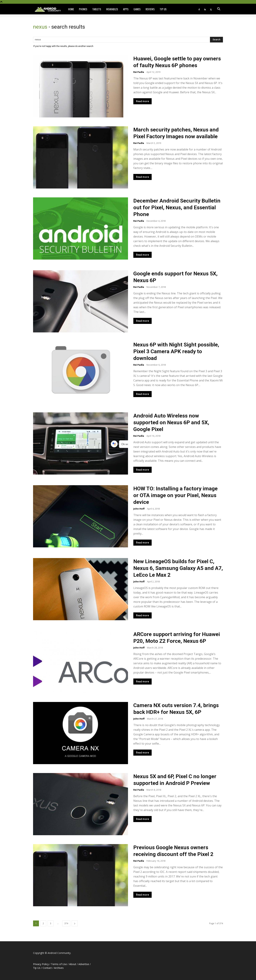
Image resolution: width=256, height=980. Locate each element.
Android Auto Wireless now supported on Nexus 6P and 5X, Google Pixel (171, 422)
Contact (47, 968)
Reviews (150, 9)
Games (137, 9)
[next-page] (75, 923)
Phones (83, 9)
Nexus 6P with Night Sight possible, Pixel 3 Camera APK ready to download (176, 351)
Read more (142, 101)
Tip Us (163, 9)
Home (71, 9)
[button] (219, 9)
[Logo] (49, 9)
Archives (59, 968)
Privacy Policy (41, 964)
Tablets (97, 9)
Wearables (112, 9)
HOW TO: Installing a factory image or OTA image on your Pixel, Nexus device (175, 495)
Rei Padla (139, 72)
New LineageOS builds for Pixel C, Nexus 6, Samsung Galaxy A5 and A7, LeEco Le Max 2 (178, 568)
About (73, 964)
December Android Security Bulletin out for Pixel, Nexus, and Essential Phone (177, 207)
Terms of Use (59, 964)
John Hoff (139, 509)
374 (66, 923)
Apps (126, 9)
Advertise (84, 964)
